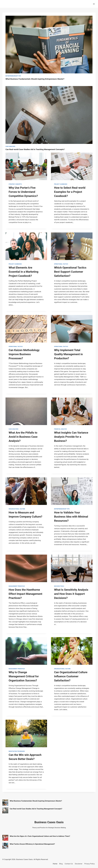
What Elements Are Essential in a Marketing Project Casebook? (24, 272)
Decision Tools (59, 586)
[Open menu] (94, 4)
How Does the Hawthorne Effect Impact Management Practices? (25, 594)
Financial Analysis (60, 429)
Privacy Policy (89, 864)
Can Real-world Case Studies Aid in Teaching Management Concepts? (35, 149)
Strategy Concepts (15, 184)
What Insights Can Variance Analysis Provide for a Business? (71, 437)
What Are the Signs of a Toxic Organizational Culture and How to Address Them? (40, 836)
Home (55, 864)
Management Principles (17, 586)
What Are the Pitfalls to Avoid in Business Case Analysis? (23, 437)
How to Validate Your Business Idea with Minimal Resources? (71, 517)
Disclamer (79, 864)
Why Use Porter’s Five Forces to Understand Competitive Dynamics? (23, 192)
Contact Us (69, 864)
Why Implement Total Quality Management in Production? (68, 354)
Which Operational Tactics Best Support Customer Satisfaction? (70, 272)
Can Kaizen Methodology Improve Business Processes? (24, 354)
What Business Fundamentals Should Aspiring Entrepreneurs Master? (35, 79)
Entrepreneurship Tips (13, 76)
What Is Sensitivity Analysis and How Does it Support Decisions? (71, 594)
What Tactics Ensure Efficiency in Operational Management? (32, 844)
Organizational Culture (17, 509)
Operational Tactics (61, 264)
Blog (61, 864)
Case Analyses (10, 146)
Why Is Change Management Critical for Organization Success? (24, 676)
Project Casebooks (61, 184)
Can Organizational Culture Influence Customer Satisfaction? (71, 676)
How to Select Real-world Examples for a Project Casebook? (70, 192)
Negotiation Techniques (17, 751)
